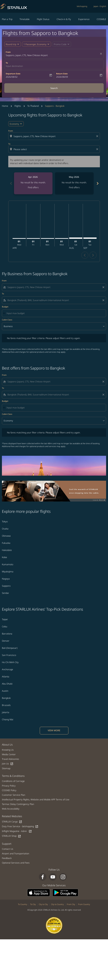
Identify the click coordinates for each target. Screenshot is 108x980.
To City (33, 904)
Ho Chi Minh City (10, 662)
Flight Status (43, 19)
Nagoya (6, 579)
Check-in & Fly (64, 19)
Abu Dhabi (7, 684)
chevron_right (93, 255)
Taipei (5, 619)
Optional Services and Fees (16, 863)
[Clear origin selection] (98, 136)
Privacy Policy (9, 786)
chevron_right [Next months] (97, 183)
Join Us (8, 764)
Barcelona (7, 634)
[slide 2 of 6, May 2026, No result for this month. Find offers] (74, 183)
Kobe (4, 557)
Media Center (9, 754)
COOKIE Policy (9, 790)
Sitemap (6, 768)
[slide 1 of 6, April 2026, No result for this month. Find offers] (33, 183)
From (8, 52)
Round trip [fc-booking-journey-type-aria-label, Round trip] (11, 44)
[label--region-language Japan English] (100, 6)
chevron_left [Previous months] (11, 183)
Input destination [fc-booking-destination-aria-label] (14, 66)
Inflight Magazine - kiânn (17, 831)
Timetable (25, 19)
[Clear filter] (103, 287)
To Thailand (33, 106)
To (7, 63)
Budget (5, 307)
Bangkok (6, 698)
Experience (84, 19)
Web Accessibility (11, 809)
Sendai (5, 593)
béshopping (82, 6)
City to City (43, 904)
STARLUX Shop (11, 836)
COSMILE (101, 19)
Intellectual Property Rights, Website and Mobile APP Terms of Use (36, 799)
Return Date (62, 74)
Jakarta (6, 712)
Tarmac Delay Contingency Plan (18, 804)
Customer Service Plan (14, 795)
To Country (23, 904)
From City (71, 904)
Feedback (7, 858)
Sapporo (6, 586)
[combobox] (54, 136)
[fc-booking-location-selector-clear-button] (101, 54)
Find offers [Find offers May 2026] (74, 187)
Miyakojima (8, 571)
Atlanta (6, 677)
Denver (6, 641)
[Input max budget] (55, 313)
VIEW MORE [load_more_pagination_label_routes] (54, 730)
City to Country (57, 904)
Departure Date (13, 74)
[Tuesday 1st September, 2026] (90, 238)
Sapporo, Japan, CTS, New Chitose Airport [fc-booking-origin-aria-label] (27, 55)
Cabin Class (7, 320)
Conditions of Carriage (13, 781)
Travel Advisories (10, 759)
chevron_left (85, 255)
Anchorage (7, 669)
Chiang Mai (8, 719)
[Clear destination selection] (98, 149)
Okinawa (6, 536)
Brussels (6, 705)
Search (54, 88)
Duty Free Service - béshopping (20, 826)
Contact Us (8, 849)
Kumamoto (8, 564)
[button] (37, 44)
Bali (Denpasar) (10, 648)
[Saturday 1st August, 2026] (76, 238)
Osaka (5, 529)
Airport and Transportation (16, 853)
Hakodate (7, 550)
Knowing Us (8, 750)
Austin (5, 691)
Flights (18, 106)
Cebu (5, 626)
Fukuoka (6, 543)
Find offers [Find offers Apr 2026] (33, 187)
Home (5, 106)
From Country (84, 904)
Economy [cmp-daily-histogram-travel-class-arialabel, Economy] (14, 124)
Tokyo (5, 521)
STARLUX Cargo (12, 822)
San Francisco (9, 655)
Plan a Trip (7, 19)
